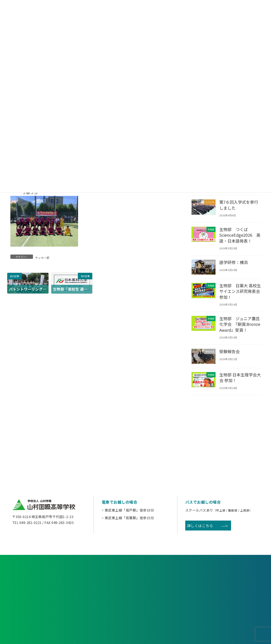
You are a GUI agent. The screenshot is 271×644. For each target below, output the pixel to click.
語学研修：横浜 (234, 262)
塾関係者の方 (231, 599)
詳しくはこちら (200, 531)
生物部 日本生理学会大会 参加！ (238, 383)
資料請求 (136, 580)
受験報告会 (230, 357)
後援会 (40, 615)
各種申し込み (50, 580)
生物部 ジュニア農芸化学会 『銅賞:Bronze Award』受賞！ (240, 327)
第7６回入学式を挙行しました (239, 205)
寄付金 (167, 615)
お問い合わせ (221, 580)
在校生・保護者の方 (104, 599)
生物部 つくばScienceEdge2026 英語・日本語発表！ (239, 235)
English (231, 615)
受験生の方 (40, 599)
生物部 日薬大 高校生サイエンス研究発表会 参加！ (238, 291)
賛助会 (104, 615)
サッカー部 (42, 258)
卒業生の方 (167, 599)
